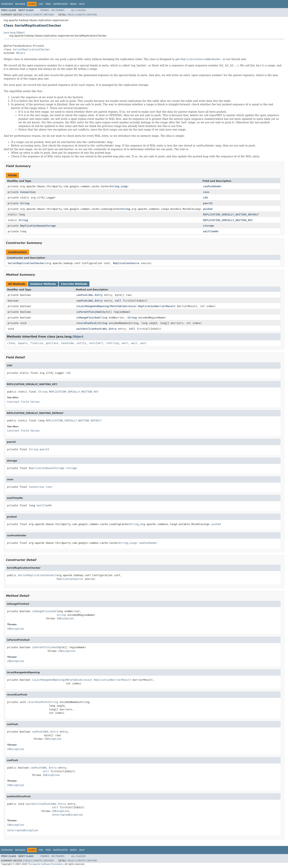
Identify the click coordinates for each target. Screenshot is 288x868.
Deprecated (60, 4)
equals (23, 343)
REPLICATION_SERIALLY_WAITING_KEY (228, 220)
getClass (52, 343)
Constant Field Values (23, 402)
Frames (45, 10)
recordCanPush (87, 323)
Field (27, 15)
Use (41, 4)
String (115, 186)
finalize (36, 343)
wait (125, 343)
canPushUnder (212, 186)
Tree (48, 4)
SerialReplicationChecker (32, 49)
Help (82, 4)
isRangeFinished (88, 318)
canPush (82, 295)
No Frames (58, 10)
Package (20, 4)
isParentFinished (89, 312)
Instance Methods (43, 284)
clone (11, 343)
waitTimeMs (211, 231)
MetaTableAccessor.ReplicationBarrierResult (143, 306)
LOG (205, 198)
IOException (65, 618)
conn (206, 192)
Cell (118, 301)
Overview (7, 4)
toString (112, 343)
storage (209, 226)
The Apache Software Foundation (46, 864)
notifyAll (96, 343)
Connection (28, 192)
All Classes (79, 10)
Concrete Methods (74, 284)
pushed (208, 209)
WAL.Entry (96, 295)
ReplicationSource (126, 263)
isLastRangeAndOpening (93, 306)
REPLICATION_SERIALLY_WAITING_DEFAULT (231, 214)
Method (49, 15)
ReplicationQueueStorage (38, 226)
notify (81, 343)
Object (21, 53)
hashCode (67, 343)
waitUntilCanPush (89, 329)
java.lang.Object (14, 33)
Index (73, 4)
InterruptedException (67, 815)
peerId (208, 203)
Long (124, 186)
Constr (37, 15)
